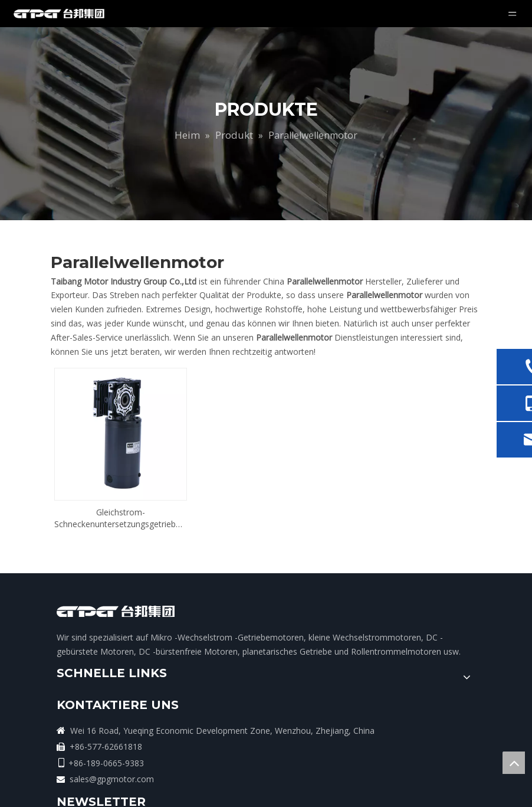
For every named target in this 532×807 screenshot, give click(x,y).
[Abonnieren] (442, 618)
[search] (398, 618)
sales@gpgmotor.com (283, 767)
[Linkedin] (385, 652)
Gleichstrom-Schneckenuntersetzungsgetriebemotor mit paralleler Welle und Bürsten (121, 491)
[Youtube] (434, 652)
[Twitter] (409, 652)
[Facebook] (361, 652)
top (514, 763)
